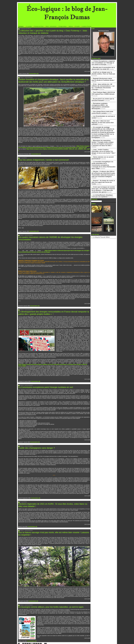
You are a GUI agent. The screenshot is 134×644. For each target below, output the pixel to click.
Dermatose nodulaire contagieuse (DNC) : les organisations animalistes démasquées (102, 93)
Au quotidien (29, 26)
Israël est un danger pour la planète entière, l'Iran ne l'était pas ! (102, 71)
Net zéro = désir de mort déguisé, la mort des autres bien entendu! (102, 106)
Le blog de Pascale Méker (99, 200)
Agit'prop (70, 26)
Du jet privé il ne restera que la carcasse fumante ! (101, 88)
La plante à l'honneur (86, 26)
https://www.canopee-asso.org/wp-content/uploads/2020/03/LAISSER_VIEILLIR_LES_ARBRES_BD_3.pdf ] (52, 147)
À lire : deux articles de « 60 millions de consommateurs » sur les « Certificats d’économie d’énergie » (103, 80)
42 (44, 634)
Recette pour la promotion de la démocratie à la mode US (101, 67)
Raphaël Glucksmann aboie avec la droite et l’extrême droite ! (102, 75)
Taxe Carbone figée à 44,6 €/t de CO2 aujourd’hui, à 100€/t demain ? (103, 84)
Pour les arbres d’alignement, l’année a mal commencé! (41, 156)
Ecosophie (77, 26)
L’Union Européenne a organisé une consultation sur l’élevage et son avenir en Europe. (103, 62)
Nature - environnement (51, 26)
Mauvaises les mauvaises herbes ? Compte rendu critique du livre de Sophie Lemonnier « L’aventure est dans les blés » (103, 121)
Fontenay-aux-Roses (38, 26)
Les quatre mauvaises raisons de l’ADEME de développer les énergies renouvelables (54, 234)
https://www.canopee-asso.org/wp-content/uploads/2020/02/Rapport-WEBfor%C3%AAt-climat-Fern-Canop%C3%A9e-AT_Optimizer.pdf (54, 146)
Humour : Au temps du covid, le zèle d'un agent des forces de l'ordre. (103, 149)
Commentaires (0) (33, 73)
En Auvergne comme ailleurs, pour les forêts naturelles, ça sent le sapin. (48, 597)
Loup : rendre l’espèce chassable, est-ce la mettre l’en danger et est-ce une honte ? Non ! (103, 127)
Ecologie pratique (62, 26)
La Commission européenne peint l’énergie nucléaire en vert (43, 379)
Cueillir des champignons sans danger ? (35, 440)
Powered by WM (67, 640)
